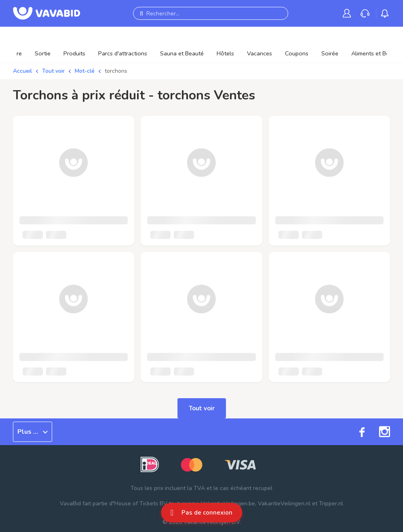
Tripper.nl (331, 503)
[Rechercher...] (211, 13)
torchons (116, 71)
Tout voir (53, 71)
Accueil (22, 71)
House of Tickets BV (141, 503)
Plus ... (33, 432)
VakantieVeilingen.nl (284, 503)
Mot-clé (85, 71)
